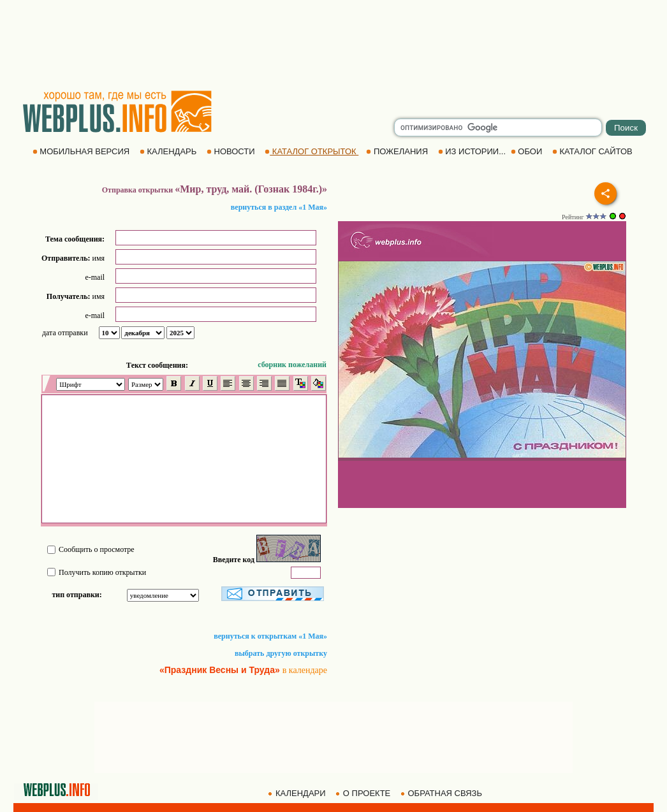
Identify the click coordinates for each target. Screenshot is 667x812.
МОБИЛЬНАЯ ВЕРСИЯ (82, 151)
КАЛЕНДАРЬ (169, 151)
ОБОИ (528, 151)
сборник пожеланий (292, 365)
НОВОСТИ (232, 151)
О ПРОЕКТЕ (364, 793)
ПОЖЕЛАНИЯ (398, 151)
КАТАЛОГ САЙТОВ (593, 151)
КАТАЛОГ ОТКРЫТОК (312, 151)
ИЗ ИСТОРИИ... (473, 151)
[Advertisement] (333, 45)
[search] (498, 127)
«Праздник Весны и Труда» (220, 670)
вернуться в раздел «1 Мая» (279, 207)
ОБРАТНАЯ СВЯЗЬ (443, 793)
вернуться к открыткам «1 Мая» (270, 636)
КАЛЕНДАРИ (298, 793)
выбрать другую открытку (281, 653)
